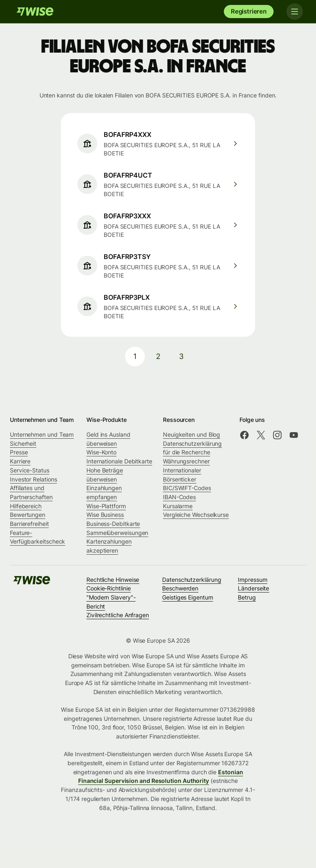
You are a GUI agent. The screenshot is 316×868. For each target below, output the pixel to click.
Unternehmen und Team (42, 434)
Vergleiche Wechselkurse (196, 515)
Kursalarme (178, 506)
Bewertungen (28, 515)
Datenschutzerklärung (192, 580)
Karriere (20, 461)
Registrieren (249, 11)
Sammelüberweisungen (117, 533)
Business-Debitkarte (113, 524)
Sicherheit (23, 443)
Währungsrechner (186, 461)
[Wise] (35, 12)
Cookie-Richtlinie (109, 588)
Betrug (247, 597)
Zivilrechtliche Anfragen (118, 615)
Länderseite (253, 588)
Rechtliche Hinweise (113, 580)
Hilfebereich (26, 506)
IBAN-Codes (179, 497)
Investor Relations (34, 479)
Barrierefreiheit (29, 524)
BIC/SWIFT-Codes (187, 488)
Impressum (252, 580)
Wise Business (105, 515)
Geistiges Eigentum (188, 597)
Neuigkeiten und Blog (192, 434)
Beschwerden (180, 588)
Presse (19, 452)
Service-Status (30, 470)
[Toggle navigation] (295, 12)
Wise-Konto (101, 452)
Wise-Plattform (106, 506)
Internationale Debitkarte (119, 461)
